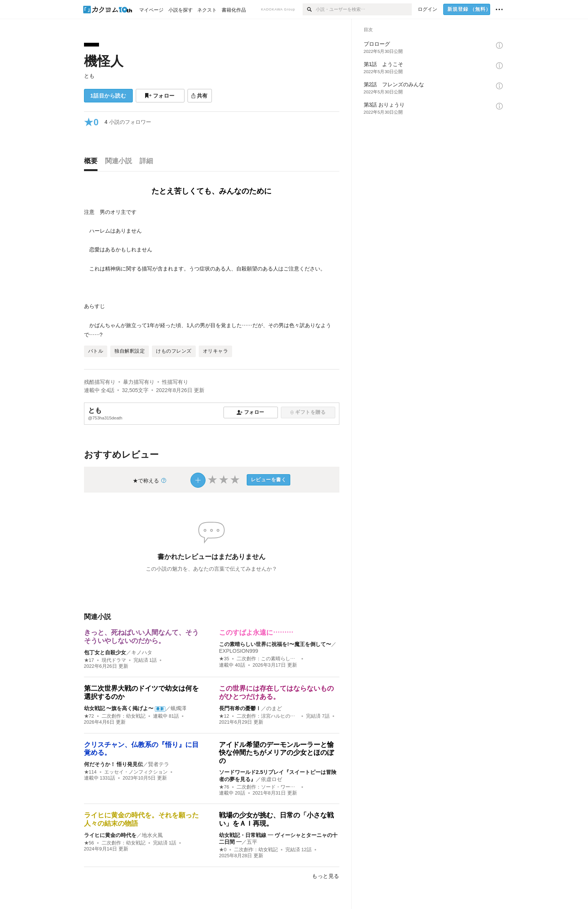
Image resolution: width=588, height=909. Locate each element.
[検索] (309, 9)
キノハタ (142, 652)
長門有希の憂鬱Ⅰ (240, 708)
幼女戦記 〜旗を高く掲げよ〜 (119, 708)
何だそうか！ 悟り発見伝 (114, 764)
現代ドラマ (114, 660)
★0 (223, 850)
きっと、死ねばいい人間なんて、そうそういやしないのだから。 (141, 637)
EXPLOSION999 (238, 651)
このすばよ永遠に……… (256, 633)
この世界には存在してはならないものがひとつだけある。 (276, 693)
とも (89, 76)
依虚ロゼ (271, 779)
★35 (224, 659)
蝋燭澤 (178, 708)
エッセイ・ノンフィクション (136, 772)
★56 (89, 843)
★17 (89, 660)
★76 (224, 787)
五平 (252, 842)
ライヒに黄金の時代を (110, 835)
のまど (274, 708)
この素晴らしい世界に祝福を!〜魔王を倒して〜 (275, 644)
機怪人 (104, 61)
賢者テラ (159, 764)
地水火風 (152, 835)
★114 (90, 772)
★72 (89, 716)
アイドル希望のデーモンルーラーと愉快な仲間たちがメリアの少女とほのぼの (276, 753)
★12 (224, 716)
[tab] (93, 163)
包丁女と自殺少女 (105, 652)
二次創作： (268, 659)
